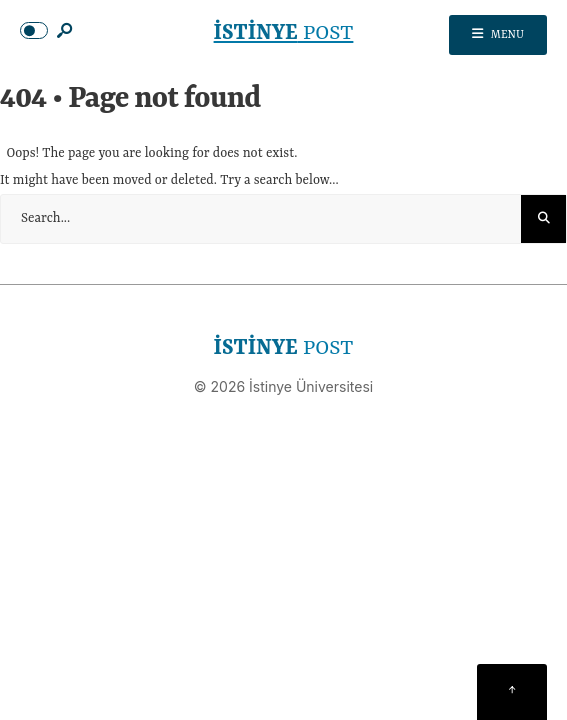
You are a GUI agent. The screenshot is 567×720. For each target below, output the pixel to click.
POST (284, 34)
